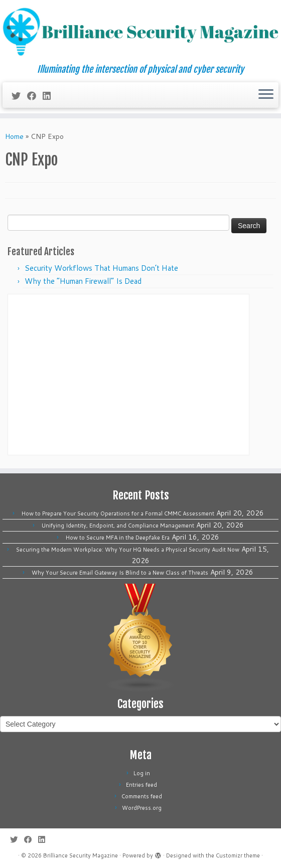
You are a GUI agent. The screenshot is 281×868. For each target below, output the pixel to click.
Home (14, 136)
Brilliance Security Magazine (81, 855)
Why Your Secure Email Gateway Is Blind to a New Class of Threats (120, 573)
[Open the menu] (266, 95)
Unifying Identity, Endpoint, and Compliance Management (118, 526)
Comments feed (142, 796)
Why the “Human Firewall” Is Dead (83, 281)
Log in (142, 773)
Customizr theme (238, 855)
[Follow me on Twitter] (19, 96)
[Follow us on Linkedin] (50, 96)
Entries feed (142, 785)
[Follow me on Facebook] (35, 96)
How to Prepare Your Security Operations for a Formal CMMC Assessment (118, 513)
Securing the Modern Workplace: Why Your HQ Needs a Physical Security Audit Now (128, 550)
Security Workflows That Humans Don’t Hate (101, 268)
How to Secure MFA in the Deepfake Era (118, 538)
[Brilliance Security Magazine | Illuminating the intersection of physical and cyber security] (140, 32)
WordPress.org (142, 808)
